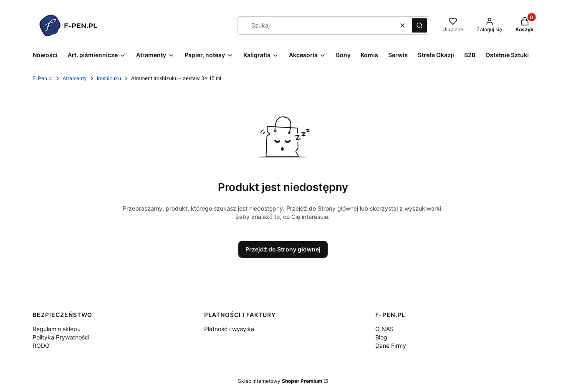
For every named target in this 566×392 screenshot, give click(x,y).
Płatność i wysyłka (229, 329)
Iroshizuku (109, 78)
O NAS (384, 329)
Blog (381, 337)
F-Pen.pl (43, 78)
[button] (419, 25)
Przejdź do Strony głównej (283, 249)
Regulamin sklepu (57, 329)
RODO (41, 346)
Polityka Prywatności (61, 337)
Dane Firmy (391, 346)
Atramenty (75, 78)
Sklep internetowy (280, 381)
